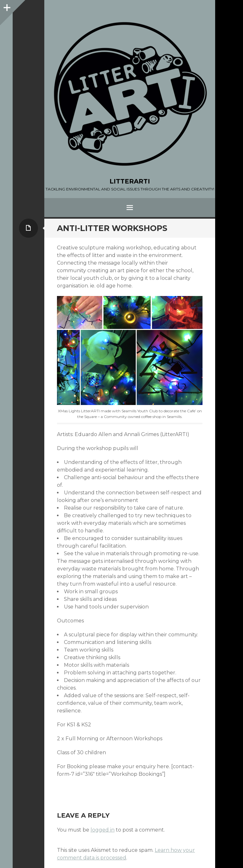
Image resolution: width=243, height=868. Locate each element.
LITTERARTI (130, 181)
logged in (103, 830)
